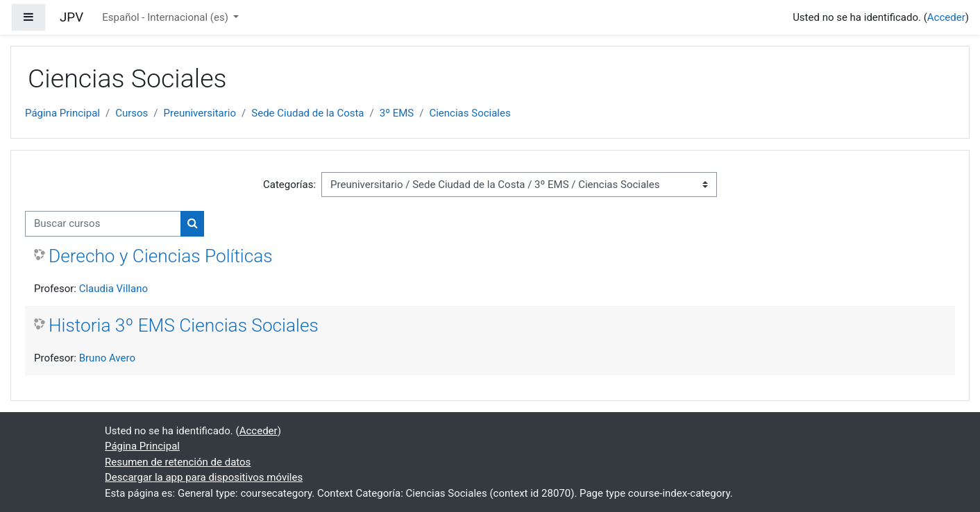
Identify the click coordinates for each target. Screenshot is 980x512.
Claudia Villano (113, 289)
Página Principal (62, 113)
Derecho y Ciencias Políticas (161, 256)
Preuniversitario (200, 113)
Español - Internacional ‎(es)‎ (166, 17)
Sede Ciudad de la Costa (307, 113)
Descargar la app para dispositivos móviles (204, 477)
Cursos (132, 113)
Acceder (946, 17)
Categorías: (289, 185)
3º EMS (397, 113)
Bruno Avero (107, 358)
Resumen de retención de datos (178, 462)
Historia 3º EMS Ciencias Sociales (184, 325)
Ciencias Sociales (470, 113)
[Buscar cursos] (103, 224)
